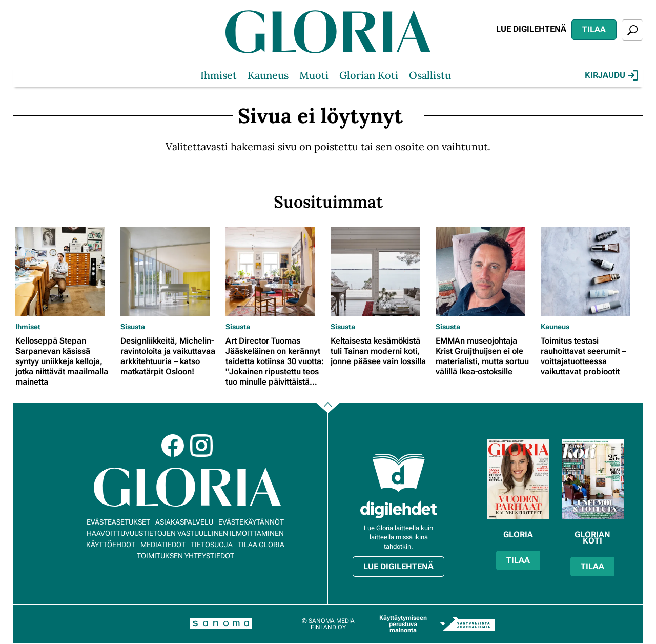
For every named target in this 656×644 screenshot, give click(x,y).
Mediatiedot (163, 545)
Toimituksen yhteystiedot (186, 556)
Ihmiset (219, 75)
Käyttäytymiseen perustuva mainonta (403, 624)
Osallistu (430, 75)
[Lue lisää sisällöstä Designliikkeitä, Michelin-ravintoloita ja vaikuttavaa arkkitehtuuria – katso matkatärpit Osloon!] (170, 272)
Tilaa (594, 29)
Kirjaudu (611, 75)
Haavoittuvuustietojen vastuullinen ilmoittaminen (185, 533)
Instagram (201, 446)
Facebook (173, 446)
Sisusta (133, 327)
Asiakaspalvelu (184, 522)
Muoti (314, 75)
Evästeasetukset (118, 522)
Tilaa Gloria (261, 545)
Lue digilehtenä (531, 29)
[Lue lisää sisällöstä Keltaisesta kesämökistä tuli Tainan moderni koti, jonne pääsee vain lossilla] (381, 272)
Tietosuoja (212, 545)
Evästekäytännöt (251, 522)
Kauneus (268, 75)
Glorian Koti (369, 75)
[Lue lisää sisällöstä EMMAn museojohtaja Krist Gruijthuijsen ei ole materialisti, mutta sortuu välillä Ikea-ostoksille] (486, 272)
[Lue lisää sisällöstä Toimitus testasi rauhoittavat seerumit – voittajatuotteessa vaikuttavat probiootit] (591, 272)
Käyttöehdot (111, 545)
